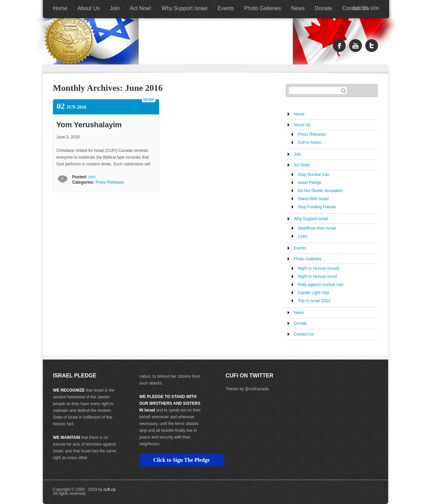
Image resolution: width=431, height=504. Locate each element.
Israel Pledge (310, 183)
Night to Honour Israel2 (319, 268)
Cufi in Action (310, 142)
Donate (323, 8)
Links (303, 236)
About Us (89, 8)
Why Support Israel (184, 8)
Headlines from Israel (317, 228)
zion (92, 177)
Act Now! (141, 8)
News (298, 8)
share (149, 99)
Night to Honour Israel (318, 276)
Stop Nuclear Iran (313, 175)
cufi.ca (109, 489)
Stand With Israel (313, 199)
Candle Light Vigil (313, 293)
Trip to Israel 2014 (314, 301)
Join (115, 8)
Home (60, 8)
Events (226, 8)
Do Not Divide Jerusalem (320, 191)
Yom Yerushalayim (89, 125)
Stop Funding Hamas (317, 207)
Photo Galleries (263, 8)
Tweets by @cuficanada (247, 389)
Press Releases (110, 182)
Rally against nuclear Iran (321, 285)
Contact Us (356, 8)
